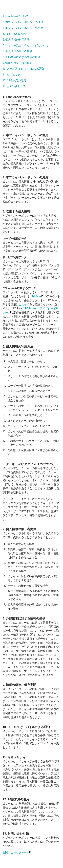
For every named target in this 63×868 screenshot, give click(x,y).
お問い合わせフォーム (16, 852)
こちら (23, 304)
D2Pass (37, 296)
